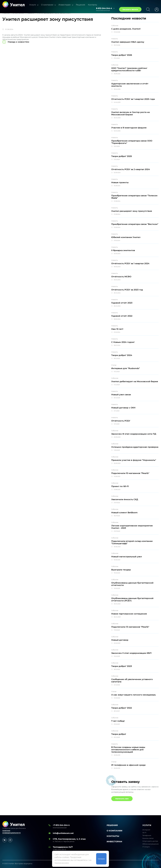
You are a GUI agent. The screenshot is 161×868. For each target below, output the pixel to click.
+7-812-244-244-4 (61, 825)
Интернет (146, 830)
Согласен (101, 859)
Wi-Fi (144, 833)
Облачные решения (151, 844)
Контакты (92, 5)
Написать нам (122, 799)
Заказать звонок (130, 9)
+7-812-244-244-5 (59, 849)
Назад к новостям (18, 42)
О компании (47, 5)
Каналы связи (148, 838)
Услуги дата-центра (150, 841)
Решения (80, 5)
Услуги (33, 5)
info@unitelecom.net (63, 833)
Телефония (147, 835)
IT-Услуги (146, 847)
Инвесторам (65, 5)
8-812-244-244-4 (104, 8)
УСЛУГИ (147, 825)
